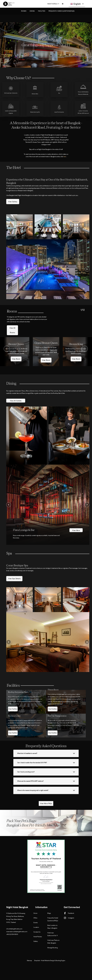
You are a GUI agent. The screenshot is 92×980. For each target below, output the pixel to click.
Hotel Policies (38, 937)
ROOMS (24, 11)
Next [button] (87, 269)
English (76, 4)
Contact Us (37, 932)
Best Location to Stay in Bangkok (52, 927)
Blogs (49, 913)
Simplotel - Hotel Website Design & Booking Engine (50, 960)
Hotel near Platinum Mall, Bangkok (53, 942)
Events (36, 923)
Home (35, 913)
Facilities (42, 11)
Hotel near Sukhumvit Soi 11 (53, 934)
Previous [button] (9, 269)
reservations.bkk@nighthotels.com (17, 932)
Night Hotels (52, 4)
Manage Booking (53, 948)
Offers (35, 918)
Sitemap (29, 960)
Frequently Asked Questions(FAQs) (61, 11)
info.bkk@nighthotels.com (14, 929)
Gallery (36, 941)
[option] (48, 269)
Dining (32, 11)
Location (36, 927)
